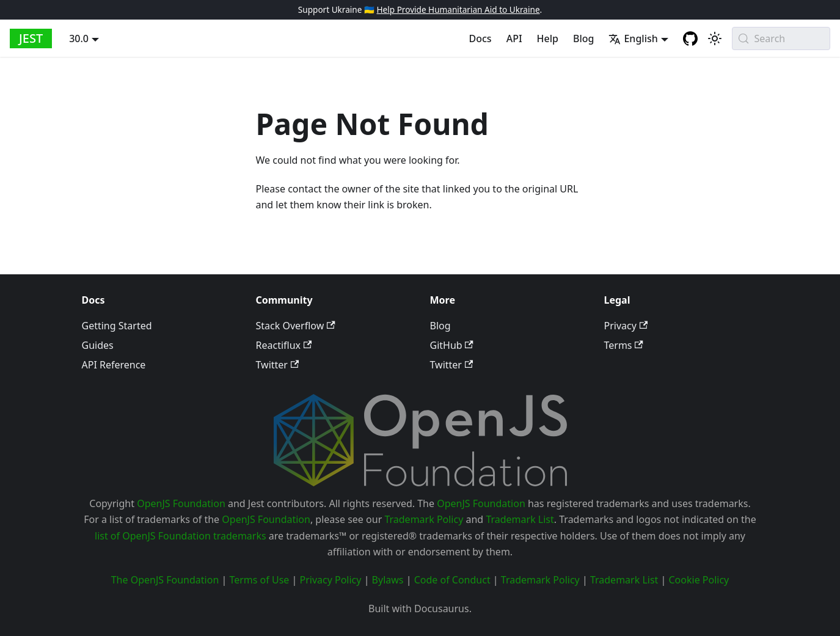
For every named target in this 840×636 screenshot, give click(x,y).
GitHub (452, 345)
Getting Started (117, 326)
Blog (583, 38)
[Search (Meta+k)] (781, 38)
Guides (98, 345)
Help (548, 38)
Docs (480, 38)
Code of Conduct (452, 580)
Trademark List (520, 519)
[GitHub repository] (690, 38)
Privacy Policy (330, 580)
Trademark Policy (424, 519)
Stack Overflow (296, 326)
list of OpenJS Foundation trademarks (181, 536)
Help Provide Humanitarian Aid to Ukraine (458, 9)
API (514, 38)
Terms (624, 345)
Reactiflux (284, 345)
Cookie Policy (699, 580)
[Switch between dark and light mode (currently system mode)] (715, 38)
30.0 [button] (79, 38)
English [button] (633, 38)
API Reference (114, 365)
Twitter (278, 365)
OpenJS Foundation (181, 503)
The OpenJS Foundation (165, 580)
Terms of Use (259, 580)
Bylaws (388, 580)
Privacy (626, 326)
